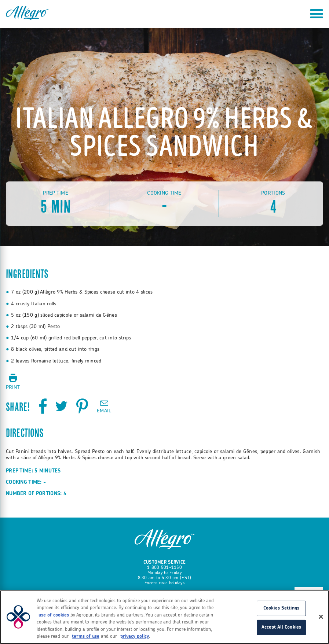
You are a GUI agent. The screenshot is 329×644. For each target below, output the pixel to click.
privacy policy (135, 636)
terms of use (86, 636)
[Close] (321, 617)
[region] (164, 617)
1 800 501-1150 (164, 567)
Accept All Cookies (281, 627)
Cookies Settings (281, 608)
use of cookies (54, 615)
